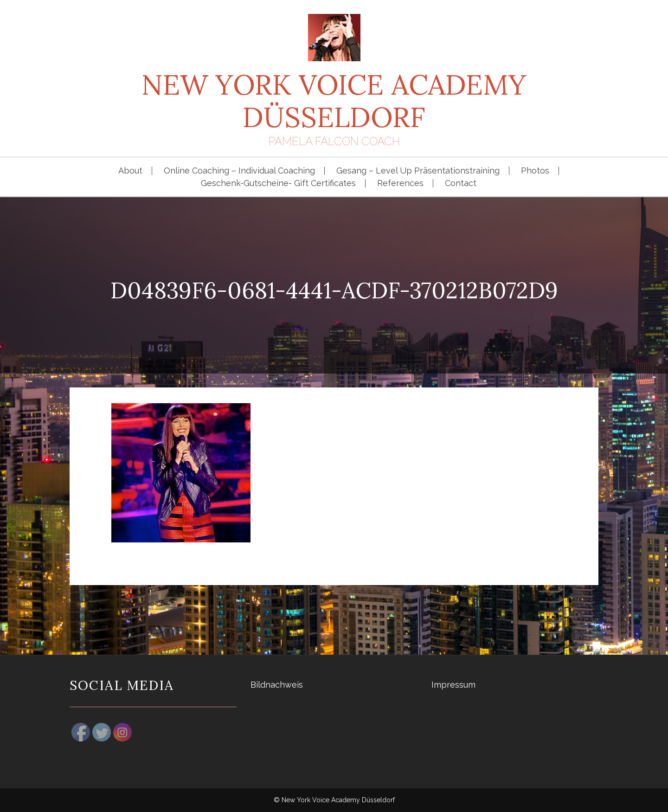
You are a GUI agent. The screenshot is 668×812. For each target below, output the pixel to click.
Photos (535, 171)
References (400, 183)
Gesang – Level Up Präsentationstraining (418, 171)
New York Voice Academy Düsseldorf (334, 101)
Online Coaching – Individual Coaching (239, 171)
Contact (461, 183)
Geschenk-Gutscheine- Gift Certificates (278, 183)
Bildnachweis (277, 685)
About (130, 171)
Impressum (453, 685)
